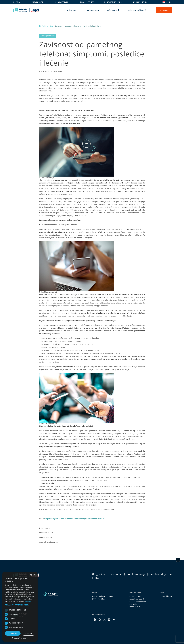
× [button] (34, 575)
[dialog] (20, 607)
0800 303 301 (135, 596)
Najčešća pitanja (140, 2)
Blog (52, 26)
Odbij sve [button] (28, 633)
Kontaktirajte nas (112, 2)
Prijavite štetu (93, 10)
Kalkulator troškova (136, 10)
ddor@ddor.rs (166, 596)
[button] (20, 605)
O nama (16, 2)
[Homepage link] (26, 10)
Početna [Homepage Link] (44, 26)
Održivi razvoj (61, 2)
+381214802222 (136, 601)
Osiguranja (72, 10)
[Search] (170, 2)
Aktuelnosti (37, 2)
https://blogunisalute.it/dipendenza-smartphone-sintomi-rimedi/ (75, 519)
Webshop (164, 10)
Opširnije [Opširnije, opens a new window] (28, 601)
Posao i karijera (87, 2)
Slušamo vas (112, 10)
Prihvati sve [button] (13, 633)
